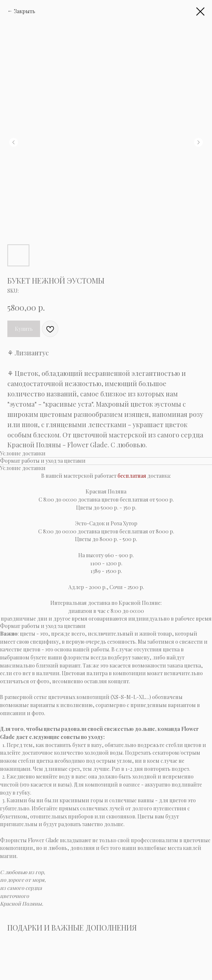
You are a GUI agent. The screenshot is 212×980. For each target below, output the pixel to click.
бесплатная (132, 476)
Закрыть (25, 11)
